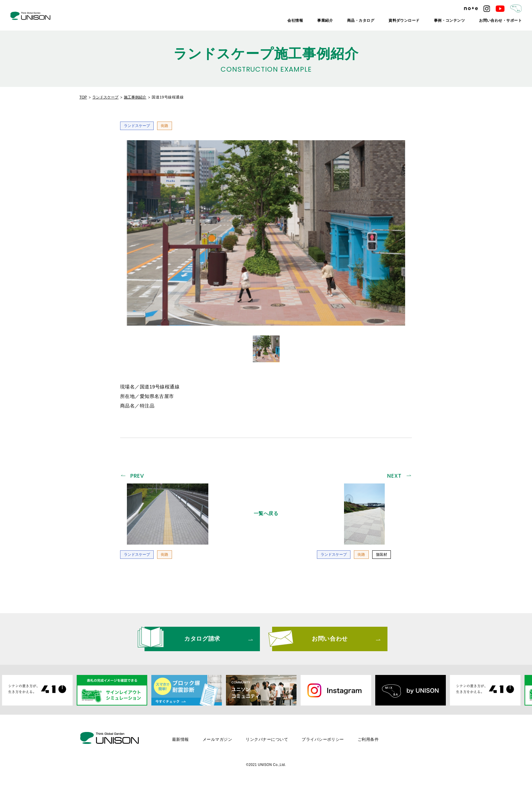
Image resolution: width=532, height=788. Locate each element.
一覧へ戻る (266, 513)
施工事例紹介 (135, 97)
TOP (83, 97)
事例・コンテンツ (450, 20)
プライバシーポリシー (323, 739)
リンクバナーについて (267, 739)
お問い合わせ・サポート (500, 20)
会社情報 (295, 20)
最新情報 (180, 739)
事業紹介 (325, 20)
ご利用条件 (368, 739)
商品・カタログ (361, 20)
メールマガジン (217, 739)
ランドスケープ (105, 97)
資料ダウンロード (404, 20)
